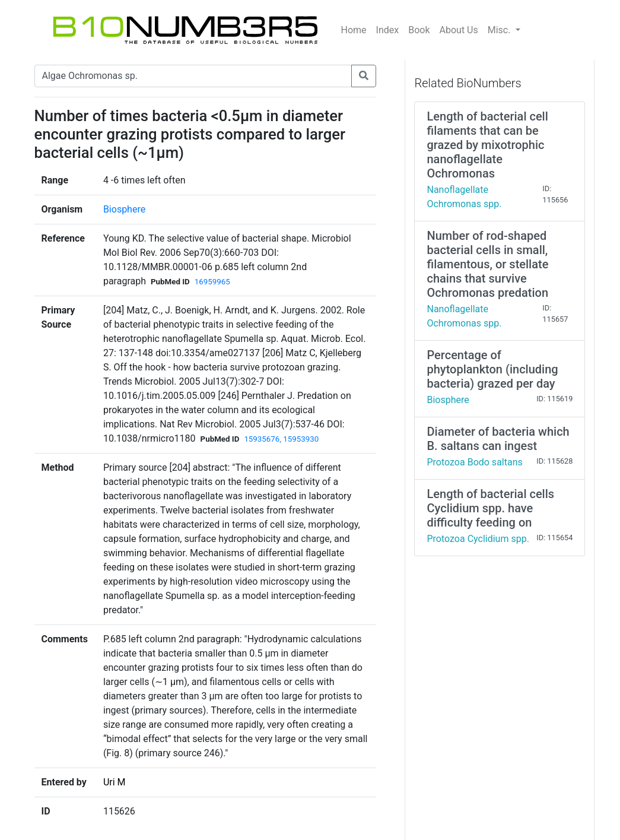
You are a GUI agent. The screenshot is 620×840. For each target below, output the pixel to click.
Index (388, 30)
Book (419, 30)
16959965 (212, 282)
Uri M (115, 782)
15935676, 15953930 (281, 439)
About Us (459, 30)
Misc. (500, 30)
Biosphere (124, 209)
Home (354, 30)
